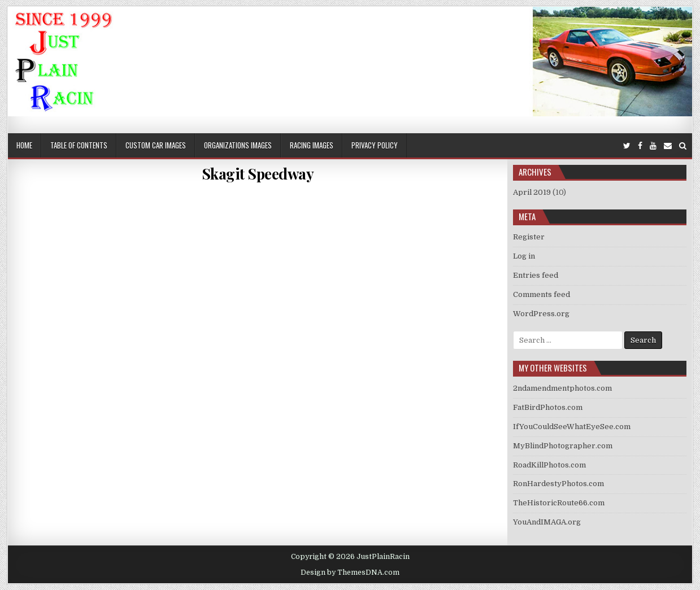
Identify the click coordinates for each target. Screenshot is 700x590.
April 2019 (532, 192)
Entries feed (536, 275)
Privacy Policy (375, 145)
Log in (524, 256)
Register (529, 237)
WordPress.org (541, 314)
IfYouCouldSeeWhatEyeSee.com (572, 427)
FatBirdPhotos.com (548, 407)
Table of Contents (79, 145)
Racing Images (312, 145)
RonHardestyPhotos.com (558, 484)
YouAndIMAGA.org (547, 522)
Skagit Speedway (258, 174)
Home (24, 145)
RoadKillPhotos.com (549, 465)
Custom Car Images (156, 145)
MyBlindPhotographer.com (563, 446)
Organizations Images (238, 145)
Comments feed (542, 294)
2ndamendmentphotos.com (562, 388)
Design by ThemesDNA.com (350, 572)
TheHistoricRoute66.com (559, 503)
